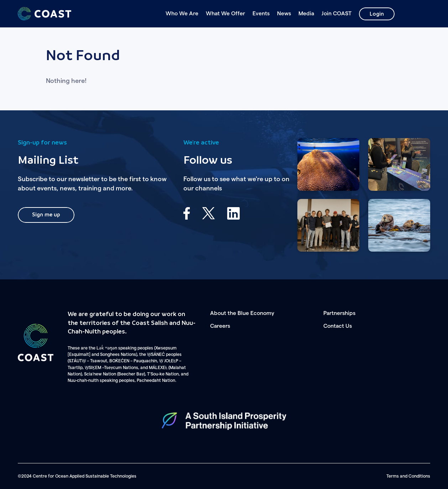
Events (261, 14)
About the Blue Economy (242, 313)
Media (306, 14)
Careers (220, 326)
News (284, 14)
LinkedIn (233, 213)
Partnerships (339, 313)
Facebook (187, 213)
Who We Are (182, 14)
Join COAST (337, 14)
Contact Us (338, 326)
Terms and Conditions (408, 476)
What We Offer (225, 14)
